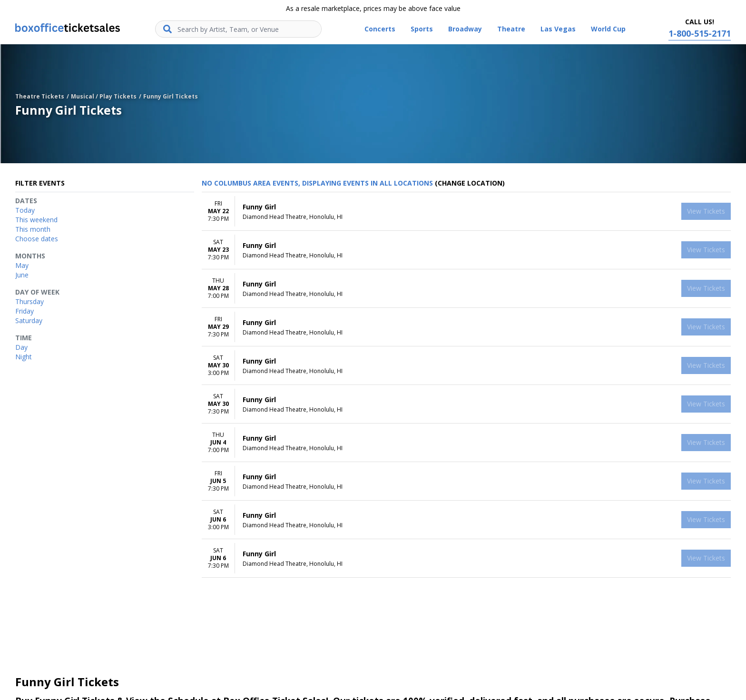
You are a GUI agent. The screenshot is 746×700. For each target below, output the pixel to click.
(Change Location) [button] (470, 183)
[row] (466, 212)
